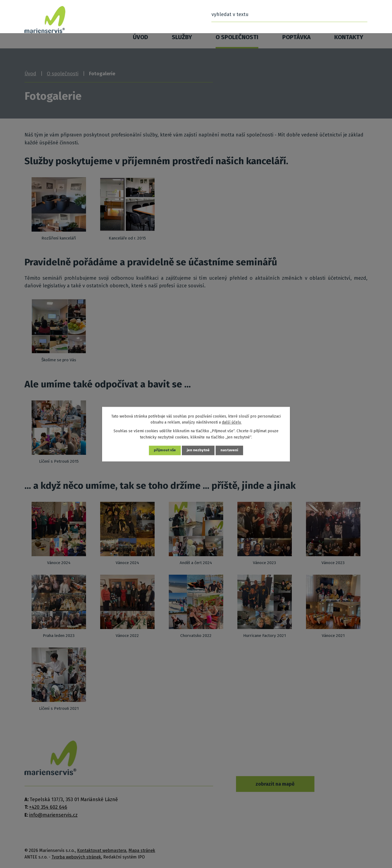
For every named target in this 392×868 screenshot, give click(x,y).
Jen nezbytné (199, 450)
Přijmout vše (165, 450)
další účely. (232, 422)
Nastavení (230, 450)
